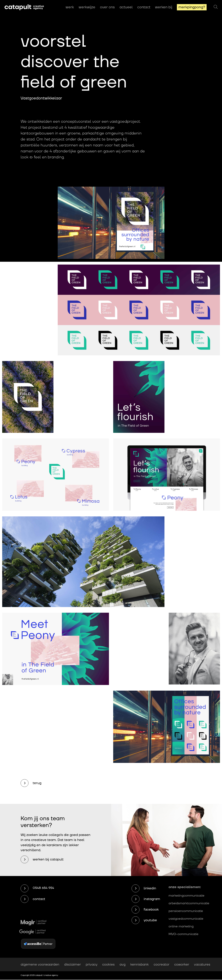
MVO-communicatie (183, 934)
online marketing (181, 926)
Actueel (126, 7)
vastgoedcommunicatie (186, 919)
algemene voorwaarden (40, 964)
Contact (144, 7)
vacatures (202, 964)
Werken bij (164, 7)
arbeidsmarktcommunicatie (189, 903)
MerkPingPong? (192, 7)
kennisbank (140, 964)
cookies (108, 964)
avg (122, 964)
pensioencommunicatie (186, 911)
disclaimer (72, 964)
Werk (70, 7)
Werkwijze (87, 7)
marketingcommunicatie (186, 896)
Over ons (107, 7)
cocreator (161, 964)
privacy (92, 964)
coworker (182, 964)
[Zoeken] (216, 7)
